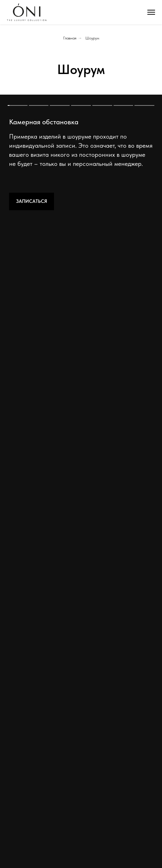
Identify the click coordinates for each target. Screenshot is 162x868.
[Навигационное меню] (151, 12)
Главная (70, 38)
